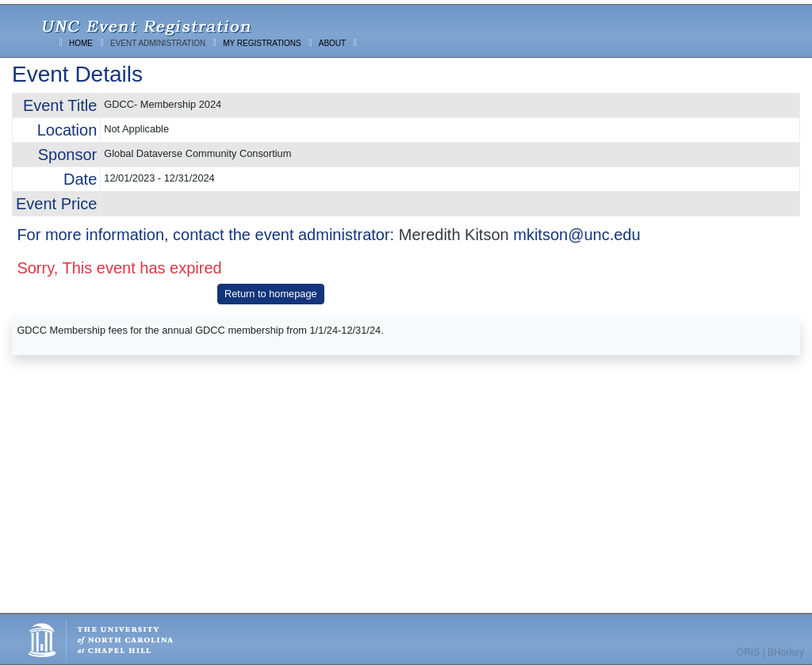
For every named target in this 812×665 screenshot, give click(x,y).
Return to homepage (271, 294)
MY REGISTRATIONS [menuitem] (262, 43)
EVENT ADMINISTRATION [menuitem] (158, 43)
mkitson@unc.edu (576, 235)
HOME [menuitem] (81, 43)
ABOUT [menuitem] (332, 43)
